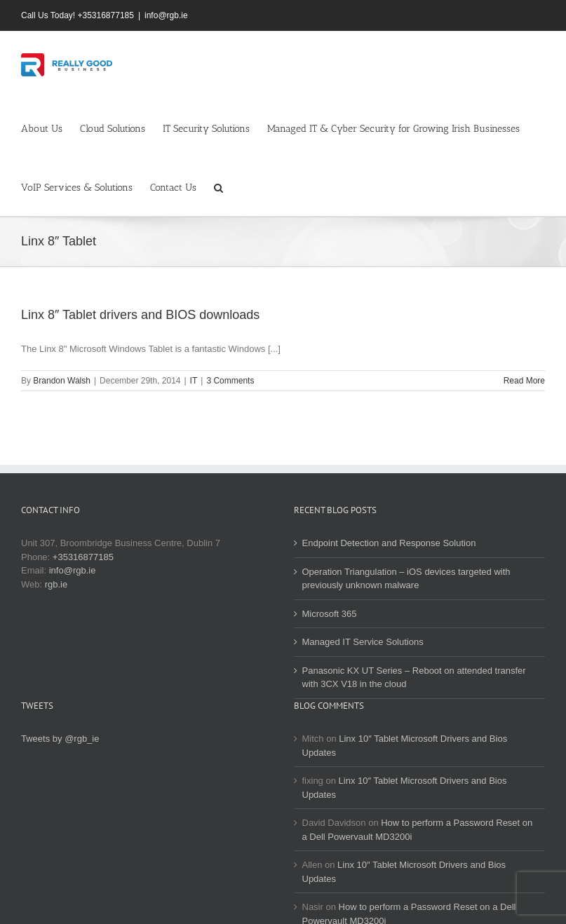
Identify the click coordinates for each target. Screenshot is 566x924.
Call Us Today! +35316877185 (78, 15)
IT (194, 381)
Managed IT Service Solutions (363, 642)
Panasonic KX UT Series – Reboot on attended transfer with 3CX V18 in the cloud (414, 678)
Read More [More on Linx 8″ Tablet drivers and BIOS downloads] (524, 381)
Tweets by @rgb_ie (60, 739)
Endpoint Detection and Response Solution (389, 543)
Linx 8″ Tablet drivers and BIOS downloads (140, 315)
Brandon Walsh (62, 381)
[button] (218, 186)
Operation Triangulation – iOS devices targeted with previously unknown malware (406, 579)
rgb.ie (56, 584)
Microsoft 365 (330, 614)
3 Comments (230, 381)
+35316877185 (83, 557)
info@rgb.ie (166, 15)
